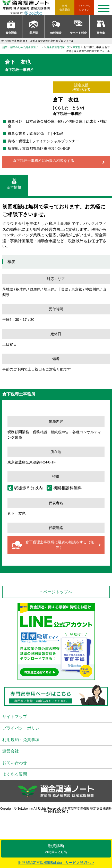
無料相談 (56, 33)
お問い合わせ (15, 763)
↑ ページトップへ (56, 592)
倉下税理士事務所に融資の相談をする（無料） (60, 545)
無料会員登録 (65, 8)
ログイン (84, 7)
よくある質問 (15, 774)
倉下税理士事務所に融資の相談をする (44, 161)
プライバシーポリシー (23, 728)
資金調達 (11, 33)
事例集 (101, 33)
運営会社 (11, 751)
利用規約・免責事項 (21, 740)
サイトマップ (15, 717)
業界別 (34, 33)
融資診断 (56, 849)
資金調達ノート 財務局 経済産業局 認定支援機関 (29, 8)
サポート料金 (78, 33)
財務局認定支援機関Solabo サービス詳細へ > (56, 863)
